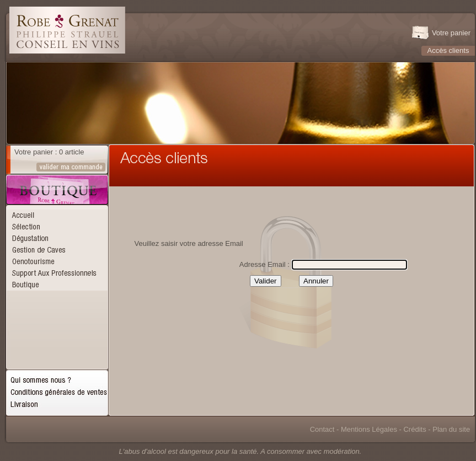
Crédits (415, 429)
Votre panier (451, 33)
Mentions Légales (369, 429)
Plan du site (451, 429)
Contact (322, 429)
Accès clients (448, 50)
